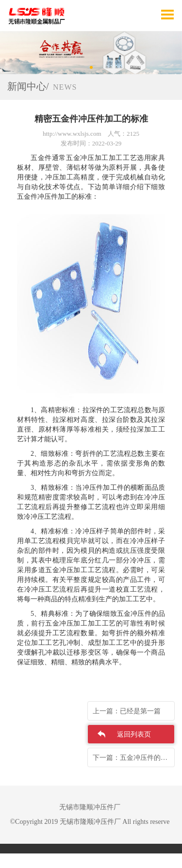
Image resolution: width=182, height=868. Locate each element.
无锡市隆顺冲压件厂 (90, 807)
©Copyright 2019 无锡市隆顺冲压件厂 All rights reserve (90, 822)
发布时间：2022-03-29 (91, 143)
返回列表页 (134, 734)
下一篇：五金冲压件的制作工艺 (134, 758)
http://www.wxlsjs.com (72, 134)
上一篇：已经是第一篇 (127, 711)
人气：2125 (124, 134)
